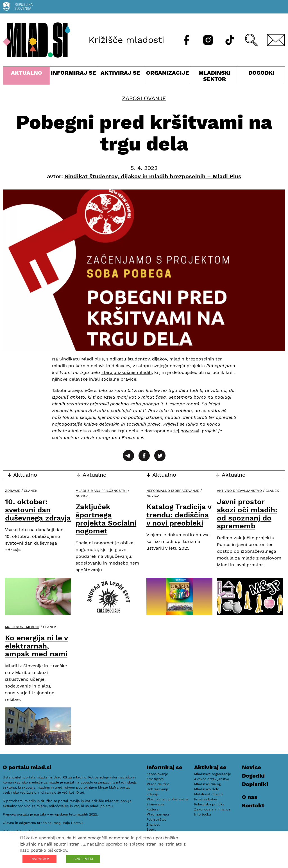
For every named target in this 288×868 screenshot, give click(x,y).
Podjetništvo (156, 819)
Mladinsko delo (207, 789)
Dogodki (261, 73)
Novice (251, 767)
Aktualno (26, 77)
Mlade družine (158, 784)
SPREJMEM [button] (83, 859)
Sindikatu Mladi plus (81, 359)
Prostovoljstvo (206, 799)
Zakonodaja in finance (212, 809)
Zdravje (13, 491)
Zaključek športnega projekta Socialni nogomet (106, 519)
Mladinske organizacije (213, 774)
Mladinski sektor (214, 77)
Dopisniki (255, 784)
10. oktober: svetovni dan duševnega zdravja (38, 510)
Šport (151, 830)
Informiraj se (73, 77)
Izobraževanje (158, 789)
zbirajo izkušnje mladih (127, 372)
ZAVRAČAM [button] (39, 859)
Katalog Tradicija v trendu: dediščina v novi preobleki (179, 515)
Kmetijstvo (155, 779)
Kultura (152, 809)
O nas (250, 797)
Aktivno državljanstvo (239, 491)
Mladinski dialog (207, 784)
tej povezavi (186, 431)
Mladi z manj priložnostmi (101, 491)
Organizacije (167, 77)
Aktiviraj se (121, 77)
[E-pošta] (276, 40)
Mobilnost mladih (22, 627)
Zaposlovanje (144, 98)
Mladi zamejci (158, 814)
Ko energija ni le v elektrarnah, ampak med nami (37, 646)
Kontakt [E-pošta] (253, 805)
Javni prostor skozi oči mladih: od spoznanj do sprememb (247, 514)
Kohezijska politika (209, 804)
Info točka (203, 814)
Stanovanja (155, 804)
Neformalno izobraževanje (173, 491)
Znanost (153, 824)
